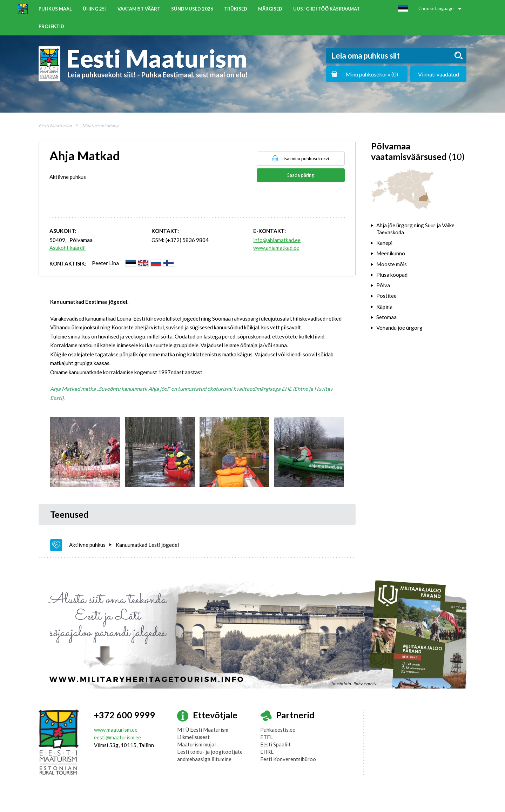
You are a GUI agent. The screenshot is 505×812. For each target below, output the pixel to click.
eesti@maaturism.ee (117, 737)
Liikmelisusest (193, 737)
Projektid (51, 26)
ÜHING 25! (95, 9)
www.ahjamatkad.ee (276, 248)
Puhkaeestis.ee (278, 730)
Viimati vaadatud (439, 74)
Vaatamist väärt (139, 9)
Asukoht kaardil (68, 248)
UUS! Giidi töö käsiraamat (326, 9)
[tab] (419, 229)
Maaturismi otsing (100, 126)
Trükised (236, 9)
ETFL (267, 737)
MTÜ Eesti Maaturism (203, 730)
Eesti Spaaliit (275, 744)
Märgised (270, 9)
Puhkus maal (55, 9)
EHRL (267, 752)
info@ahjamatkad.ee (277, 240)
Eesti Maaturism (55, 126)
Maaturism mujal (196, 744)
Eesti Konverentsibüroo (288, 759)
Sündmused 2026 (192, 9)
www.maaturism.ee (116, 730)
